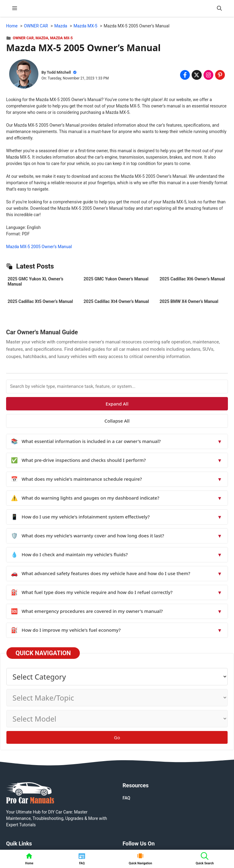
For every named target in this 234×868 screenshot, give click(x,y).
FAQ (126, 798)
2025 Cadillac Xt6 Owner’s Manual (192, 279)
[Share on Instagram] (208, 75)
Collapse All (117, 421)
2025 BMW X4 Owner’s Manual (189, 301)
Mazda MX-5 (61, 38)
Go (117, 737)
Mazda (42, 38)
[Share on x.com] (197, 75)
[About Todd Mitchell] (24, 75)
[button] (219, 8)
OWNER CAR (23, 38)
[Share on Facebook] (185, 75)
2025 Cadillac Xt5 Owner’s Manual (40, 301)
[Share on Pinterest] (220, 75)
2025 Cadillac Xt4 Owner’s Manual (116, 301)
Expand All (117, 404)
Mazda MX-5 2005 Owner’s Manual (39, 247)
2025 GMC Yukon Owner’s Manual (116, 279)
